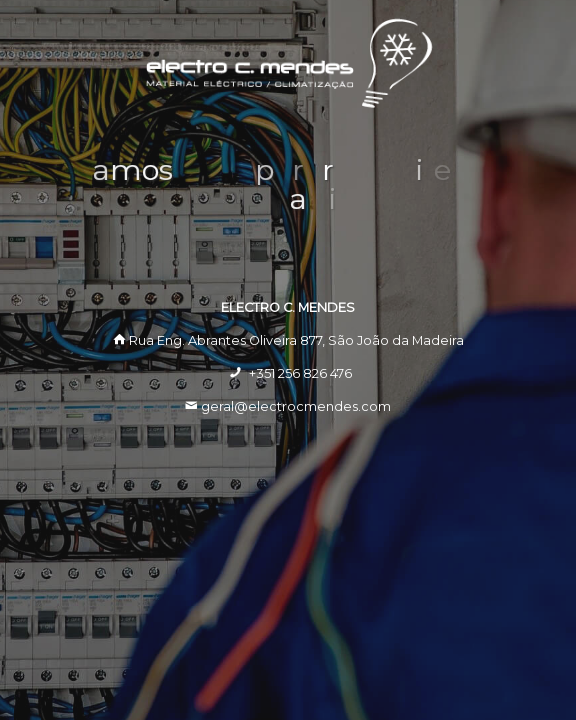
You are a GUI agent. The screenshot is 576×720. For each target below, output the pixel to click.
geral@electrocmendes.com (296, 406)
